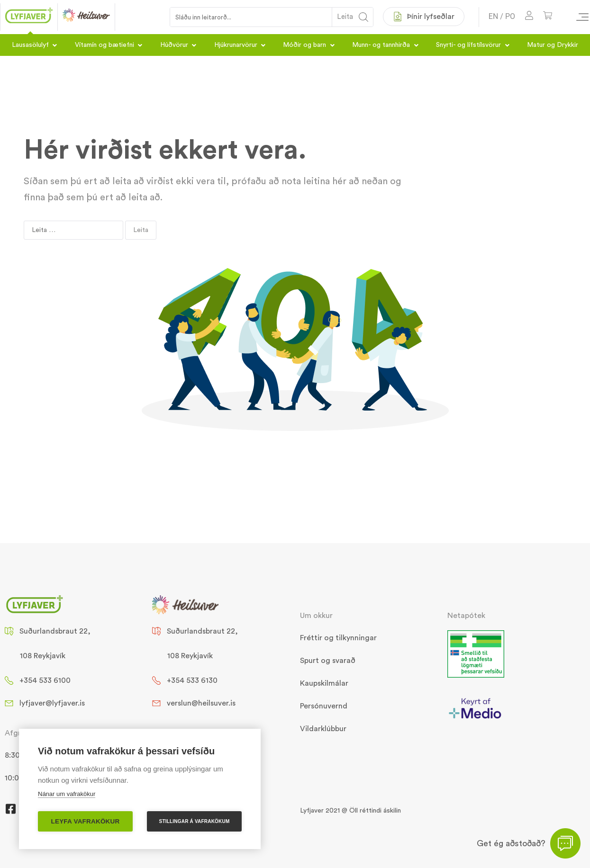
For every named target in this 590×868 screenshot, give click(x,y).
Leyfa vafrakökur (86, 821)
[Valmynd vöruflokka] (578, 17)
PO (510, 16)
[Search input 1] (251, 17)
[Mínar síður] (529, 17)
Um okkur (316, 616)
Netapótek (466, 616)
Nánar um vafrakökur (67, 794)
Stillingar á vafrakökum (195, 821)
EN (494, 16)
